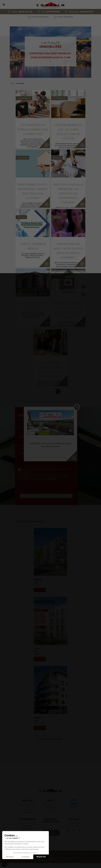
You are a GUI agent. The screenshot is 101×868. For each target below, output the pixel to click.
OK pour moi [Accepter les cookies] (41, 857)
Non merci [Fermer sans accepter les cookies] (10, 857)
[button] (5, 864)
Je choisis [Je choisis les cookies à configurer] (26, 857)
